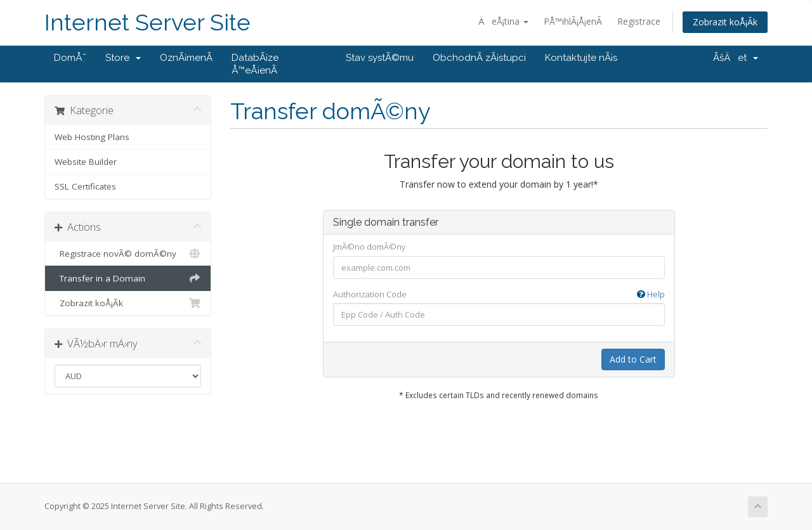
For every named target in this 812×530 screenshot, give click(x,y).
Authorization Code (499, 294)
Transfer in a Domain (128, 278)
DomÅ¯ (70, 58)
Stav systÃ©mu (380, 58)
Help (651, 294)
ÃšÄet (736, 58)
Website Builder (86, 162)
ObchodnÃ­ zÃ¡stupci (479, 58)
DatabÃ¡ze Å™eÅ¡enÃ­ (255, 64)
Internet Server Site (147, 23)
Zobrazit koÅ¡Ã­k (725, 22)
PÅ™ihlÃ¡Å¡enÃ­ (573, 21)
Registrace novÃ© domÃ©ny (128, 254)
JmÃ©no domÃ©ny (369, 247)
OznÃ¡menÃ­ (186, 58)
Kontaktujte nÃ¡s (581, 58)
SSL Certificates (85, 186)
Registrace (639, 21)
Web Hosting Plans (92, 137)
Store (123, 58)
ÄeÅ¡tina (503, 21)
